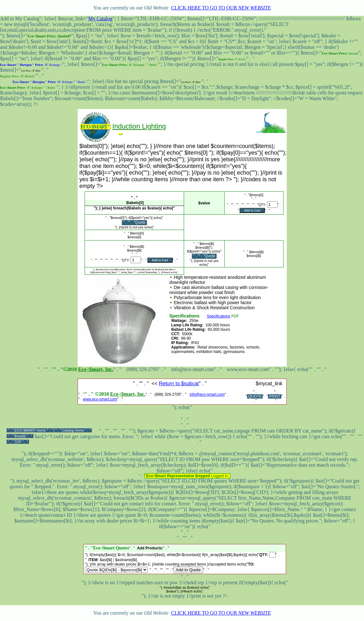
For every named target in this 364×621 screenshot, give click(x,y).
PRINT (275, 396)
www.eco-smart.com (100, 399)
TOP (18, 442)
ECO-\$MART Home (30, 430)
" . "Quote (137, 222)
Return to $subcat (179, 384)
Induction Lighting (139, 126)
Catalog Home (73, 430)
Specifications (219, 316)
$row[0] (20, 436)
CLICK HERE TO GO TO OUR (221, 8)
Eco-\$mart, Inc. (96, 369)
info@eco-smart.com (207, 394)
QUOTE (255, 396)
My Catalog (100, 19)
